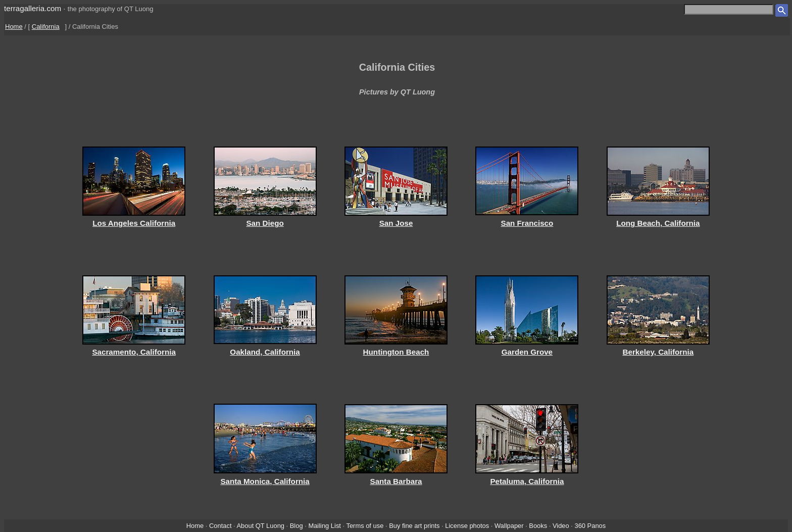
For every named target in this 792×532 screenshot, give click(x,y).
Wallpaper (509, 526)
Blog (296, 526)
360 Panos (590, 526)
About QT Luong (261, 526)
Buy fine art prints (414, 526)
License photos (467, 526)
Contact (220, 526)
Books (538, 526)
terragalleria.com (33, 8)
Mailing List (325, 526)
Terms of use (365, 526)
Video (561, 526)
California (46, 27)
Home (14, 27)
